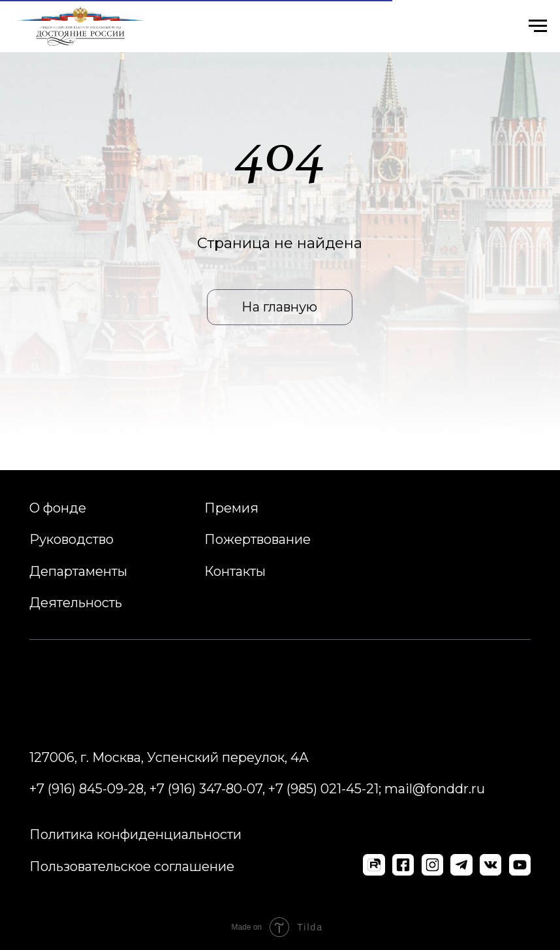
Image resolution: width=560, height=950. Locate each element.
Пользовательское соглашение (132, 866)
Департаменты (78, 571)
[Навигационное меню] (538, 26)
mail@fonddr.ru (435, 789)
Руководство (71, 539)
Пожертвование (257, 539)
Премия (231, 508)
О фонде (58, 508)
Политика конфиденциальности (135, 834)
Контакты (235, 571)
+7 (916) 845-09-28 (86, 789)
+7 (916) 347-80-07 (206, 789)
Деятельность (76, 603)
